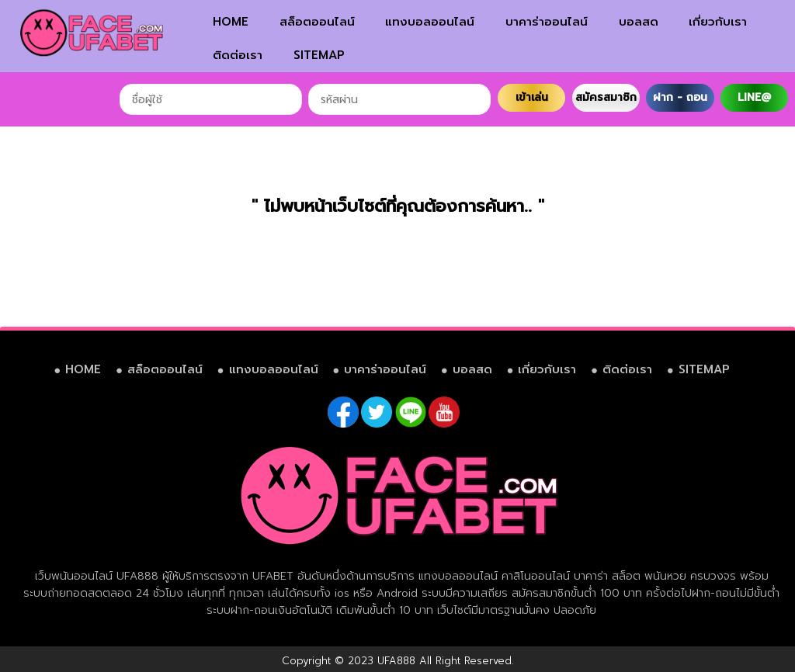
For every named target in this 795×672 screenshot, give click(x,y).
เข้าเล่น (532, 97)
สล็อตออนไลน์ (317, 22)
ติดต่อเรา (238, 55)
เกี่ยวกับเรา (718, 22)
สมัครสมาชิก (606, 97)
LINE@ (754, 97)
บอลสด (639, 22)
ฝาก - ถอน (680, 97)
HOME (231, 22)
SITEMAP (319, 55)
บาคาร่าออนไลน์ (547, 22)
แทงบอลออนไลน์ (430, 22)
